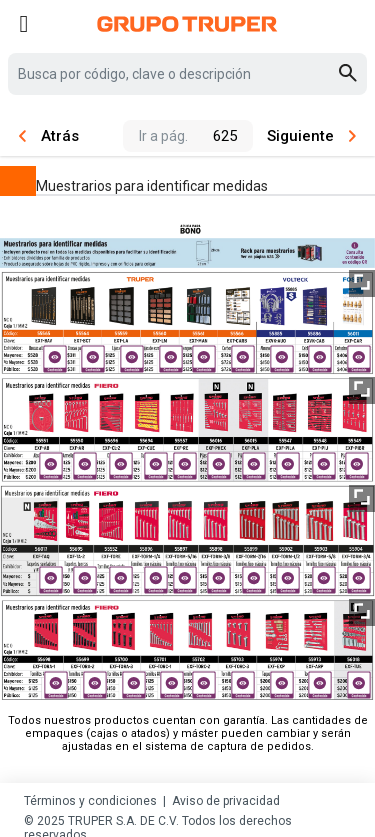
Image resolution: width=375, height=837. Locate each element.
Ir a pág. (163, 136)
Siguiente (311, 136)
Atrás (49, 136)
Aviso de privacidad (226, 801)
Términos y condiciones (90, 801)
